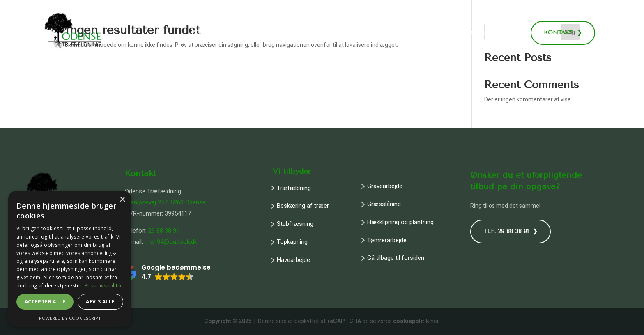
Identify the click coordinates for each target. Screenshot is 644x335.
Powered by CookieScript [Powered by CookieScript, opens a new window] (70, 318)
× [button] (122, 200)
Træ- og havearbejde (264, 33)
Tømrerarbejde (387, 240)
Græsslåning (384, 204)
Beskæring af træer (303, 206)
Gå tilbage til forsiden (396, 258)
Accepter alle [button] (45, 302)
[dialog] (70, 259)
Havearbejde (293, 260)
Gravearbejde (385, 186)
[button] (166, 273)
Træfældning (294, 188)
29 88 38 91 (164, 231)
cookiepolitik (411, 321)
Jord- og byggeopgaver (358, 33)
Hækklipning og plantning (400, 222)
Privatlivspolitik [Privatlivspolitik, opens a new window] (103, 286)
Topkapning (292, 242)
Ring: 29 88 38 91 (494, 33)
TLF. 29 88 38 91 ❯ (511, 231)
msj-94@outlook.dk (171, 242)
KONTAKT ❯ (563, 33)
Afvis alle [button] (100, 302)
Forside (205, 33)
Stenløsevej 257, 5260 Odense (165, 202)
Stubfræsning (295, 224)
